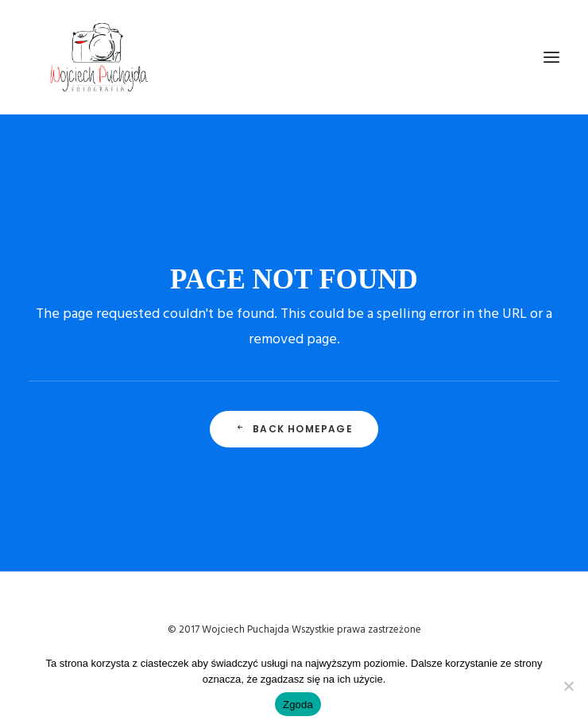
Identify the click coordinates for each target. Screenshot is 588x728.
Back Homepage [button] (294, 429)
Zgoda (298, 705)
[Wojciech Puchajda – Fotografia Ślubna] (100, 57)
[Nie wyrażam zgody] (568, 686)
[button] (551, 57)
